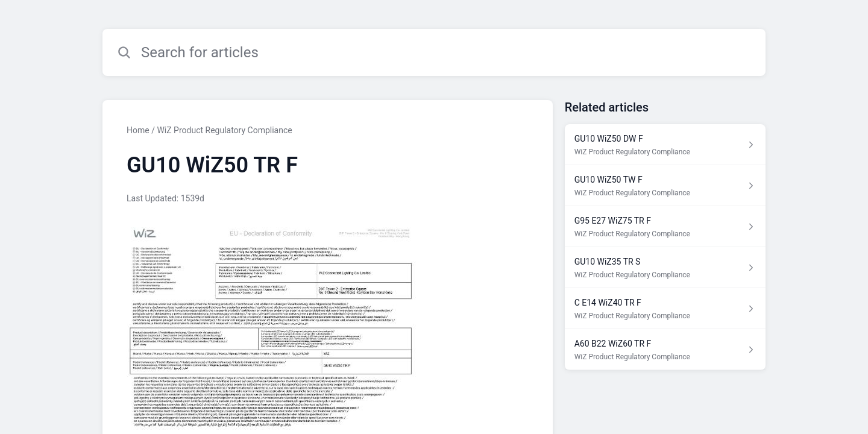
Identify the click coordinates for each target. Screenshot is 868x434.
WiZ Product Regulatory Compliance (224, 130)
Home (138, 130)
